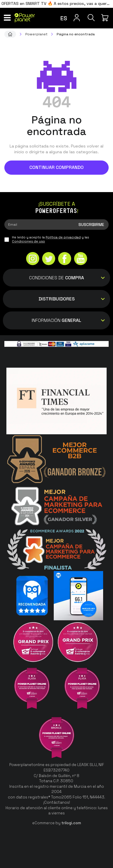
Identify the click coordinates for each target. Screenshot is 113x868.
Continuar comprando (56, 167)
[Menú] (7, 18)
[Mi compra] (106, 18)
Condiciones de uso (28, 241)
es (64, 18)
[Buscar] (91, 18)
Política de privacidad (63, 237)
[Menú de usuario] (77, 18)
